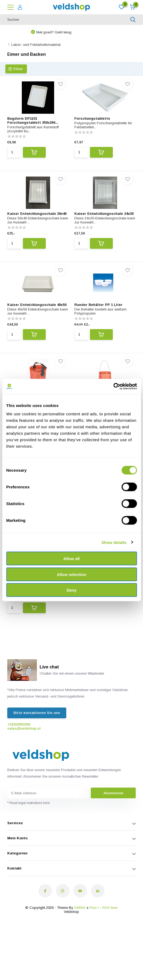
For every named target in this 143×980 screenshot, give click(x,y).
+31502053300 (19, 724)
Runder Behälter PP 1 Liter (98, 305)
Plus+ (94, 908)
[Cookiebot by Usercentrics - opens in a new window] (113, 387)
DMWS (80, 908)
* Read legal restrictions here (29, 803)
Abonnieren (113, 793)
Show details (114, 542)
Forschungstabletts (92, 118)
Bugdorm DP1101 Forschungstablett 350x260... (33, 120)
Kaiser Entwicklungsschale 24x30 (104, 214)
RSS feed (110, 908)
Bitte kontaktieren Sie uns (37, 713)
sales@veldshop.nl (24, 728)
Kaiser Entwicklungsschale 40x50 (37, 305)
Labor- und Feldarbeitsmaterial (36, 45)
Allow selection (71, 574)
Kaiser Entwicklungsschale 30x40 (37, 214)
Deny (71, 590)
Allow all (71, 559)
